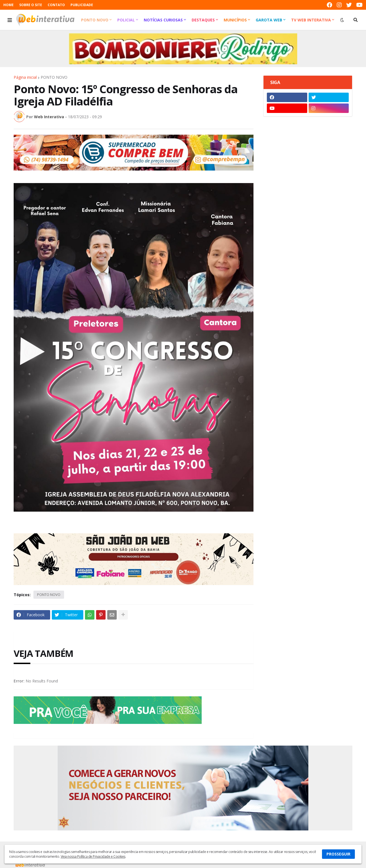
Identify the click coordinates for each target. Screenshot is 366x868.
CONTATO (56, 5)
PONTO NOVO (54, 77)
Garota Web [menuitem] (269, 20)
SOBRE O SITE (31, 5)
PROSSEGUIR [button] (338, 854)
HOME (8, 5)
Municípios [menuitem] (235, 20)
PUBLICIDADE (82, 5)
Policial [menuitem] (126, 20)
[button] (10, 20)
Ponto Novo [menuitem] (95, 20)
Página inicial (25, 77)
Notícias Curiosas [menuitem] (163, 20)
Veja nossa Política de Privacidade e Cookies (93, 856)
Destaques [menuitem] (203, 20)
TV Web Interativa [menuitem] (311, 20)
